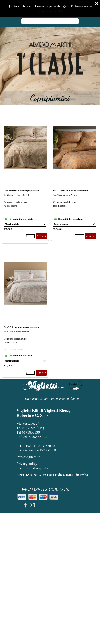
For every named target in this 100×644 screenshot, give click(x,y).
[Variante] (25, 224)
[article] (25, 174)
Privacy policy (27, 464)
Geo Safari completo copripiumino (21, 191)
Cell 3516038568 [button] (29, 437)
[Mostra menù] (80, 8)
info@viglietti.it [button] (28, 457)
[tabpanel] (50, 59)
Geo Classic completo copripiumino (71, 191)
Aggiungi (41, 236)
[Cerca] (50, 21)
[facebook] (25, 505)
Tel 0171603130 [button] (28, 432)
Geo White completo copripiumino (21, 327)
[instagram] (32, 505)
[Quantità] (30, 236)
